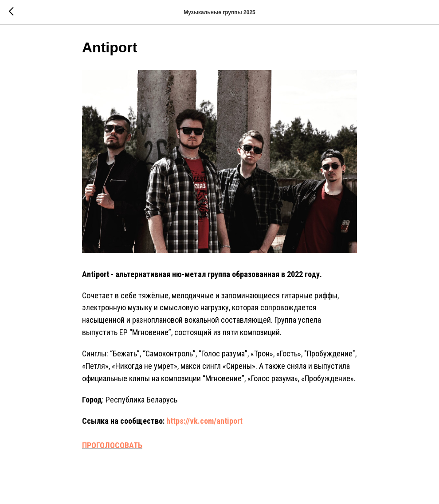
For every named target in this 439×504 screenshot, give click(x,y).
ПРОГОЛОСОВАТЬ (112, 448)
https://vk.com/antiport (204, 424)
